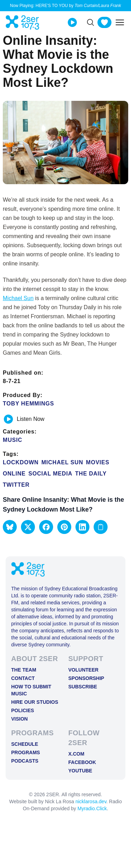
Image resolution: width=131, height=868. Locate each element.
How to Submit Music (31, 690)
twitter (16, 485)
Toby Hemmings (28, 404)
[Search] (90, 22)
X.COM (77, 754)
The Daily (91, 474)
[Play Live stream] (72, 22)
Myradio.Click (92, 808)
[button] (10, 527)
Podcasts (25, 761)
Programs (26, 752)
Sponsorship (86, 678)
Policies (23, 710)
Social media (50, 474)
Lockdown (21, 462)
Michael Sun (18, 298)
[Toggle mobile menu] (120, 22)
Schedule (25, 744)
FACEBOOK (82, 762)
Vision (19, 719)
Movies (98, 462)
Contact (23, 678)
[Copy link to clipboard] (101, 527)
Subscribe (83, 687)
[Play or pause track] (8, 419)
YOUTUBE (80, 771)
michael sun (62, 462)
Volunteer (83, 670)
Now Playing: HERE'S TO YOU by (65, 6)
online (14, 474)
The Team (24, 670)
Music (13, 440)
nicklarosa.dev (91, 801)
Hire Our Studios (35, 702)
